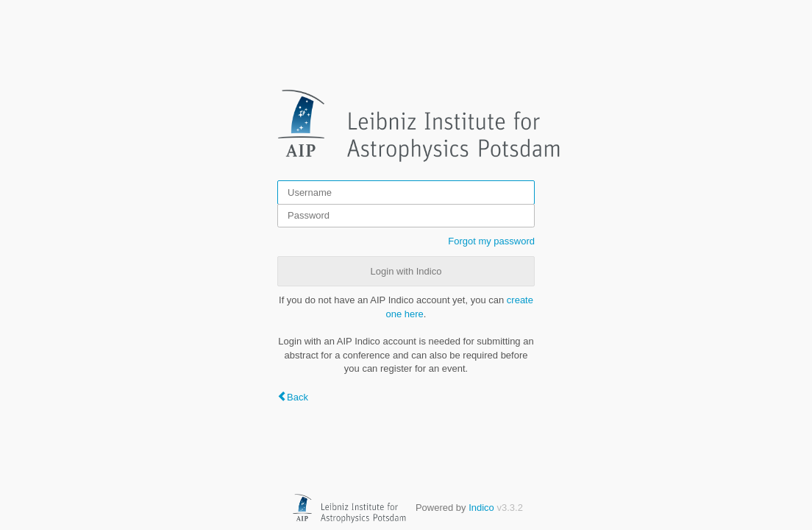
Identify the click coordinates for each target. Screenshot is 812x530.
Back (298, 397)
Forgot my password (491, 241)
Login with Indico (406, 271)
